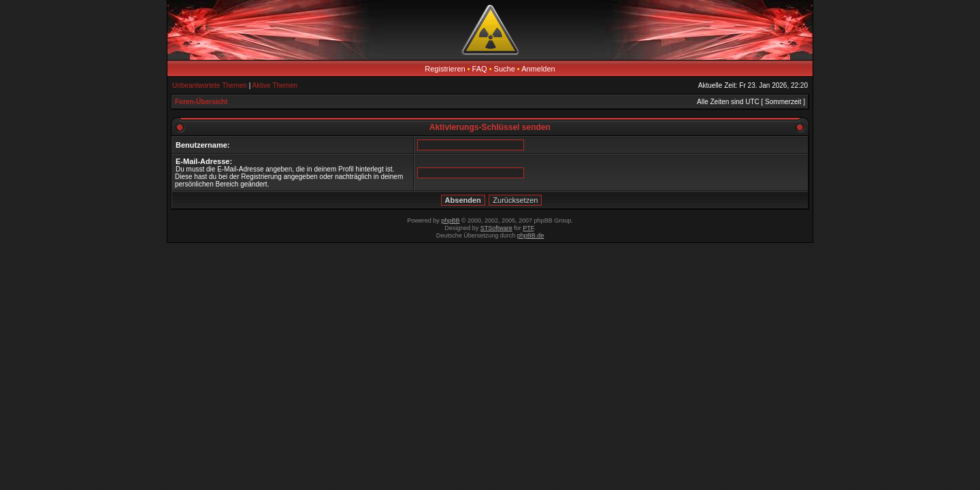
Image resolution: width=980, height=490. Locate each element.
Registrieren (445, 69)
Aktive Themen (275, 85)
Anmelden (538, 69)
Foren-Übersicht (201, 102)
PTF (528, 228)
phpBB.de (531, 235)
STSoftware (496, 228)
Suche (505, 69)
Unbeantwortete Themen (210, 85)
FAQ (480, 69)
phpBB (450, 220)
